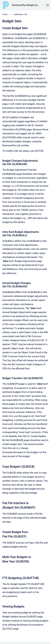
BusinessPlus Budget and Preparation (26, 5)
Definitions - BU (21, 14)
